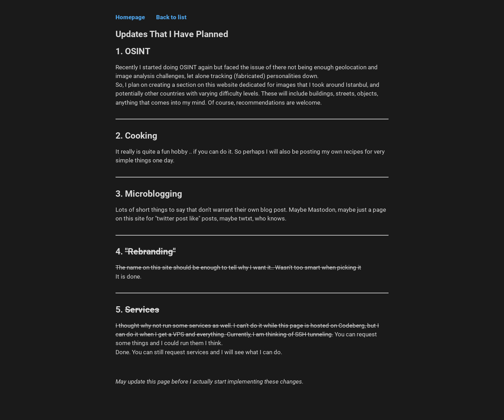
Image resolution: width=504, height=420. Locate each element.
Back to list (171, 17)
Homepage (130, 17)
